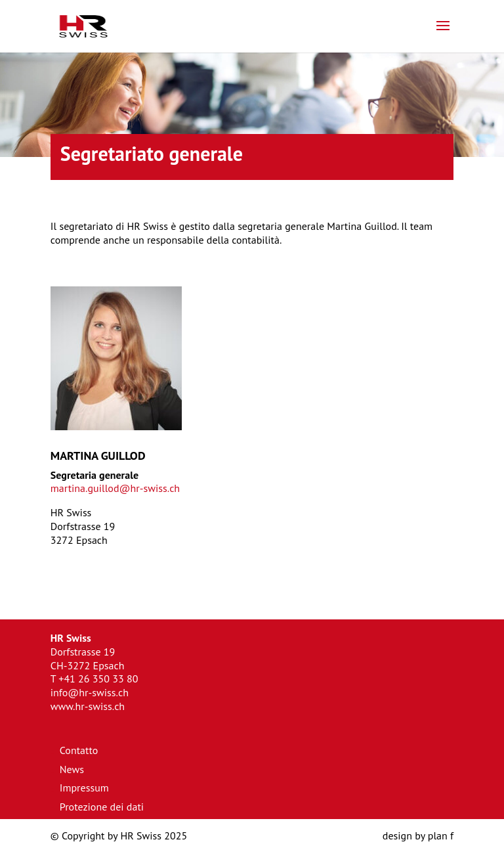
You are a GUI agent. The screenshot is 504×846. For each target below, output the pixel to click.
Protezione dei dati (102, 807)
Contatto (79, 750)
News (72, 769)
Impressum (84, 788)
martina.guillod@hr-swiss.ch (115, 488)
